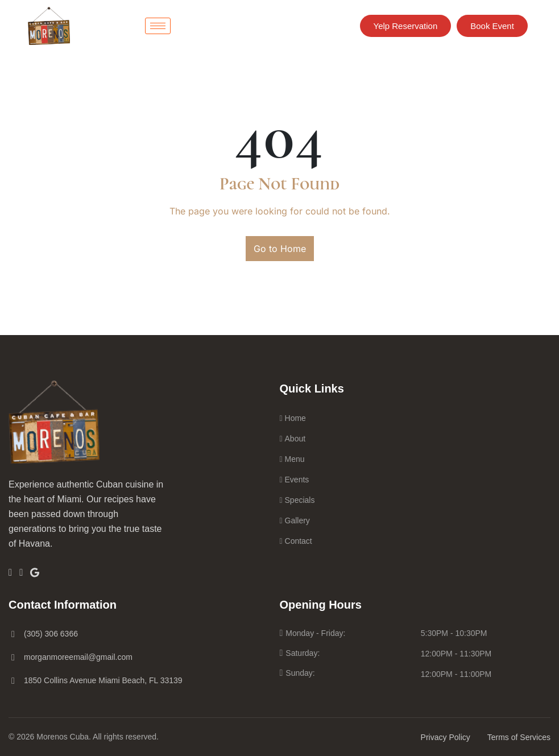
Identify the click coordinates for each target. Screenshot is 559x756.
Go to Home (280, 249)
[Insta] (21, 572)
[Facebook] (10, 572)
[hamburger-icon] (158, 26)
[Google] (35, 572)
